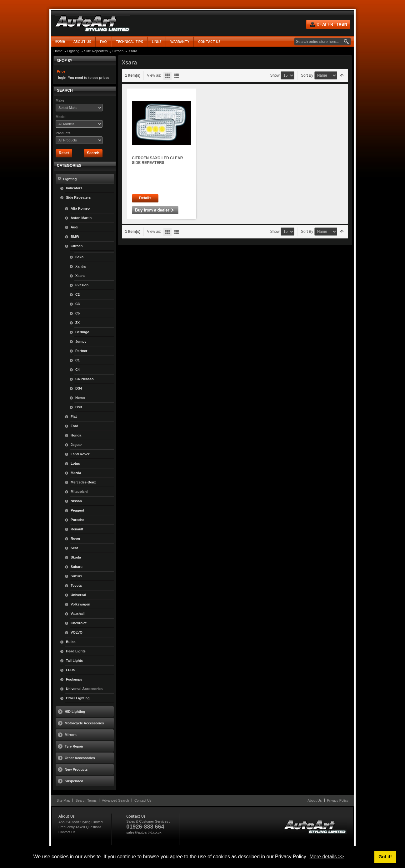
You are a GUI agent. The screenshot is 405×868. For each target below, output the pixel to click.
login (62, 78)
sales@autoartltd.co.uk (144, 832)
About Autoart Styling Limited (80, 822)
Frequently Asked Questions (80, 827)
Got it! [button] (385, 857)
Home (60, 41)
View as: (154, 75)
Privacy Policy (338, 800)
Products (63, 133)
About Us (315, 800)
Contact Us (143, 800)
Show (275, 75)
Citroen (118, 51)
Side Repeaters (96, 51)
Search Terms (86, 800)
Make (60, 100)
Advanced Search (115, 800)
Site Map (63, 800)
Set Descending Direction (342, 76)
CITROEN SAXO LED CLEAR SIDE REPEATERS (157, 160)
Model (61, 117)
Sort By (307, 75)
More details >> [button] (327, 857)
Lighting (73, 51)
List (177, 76)
